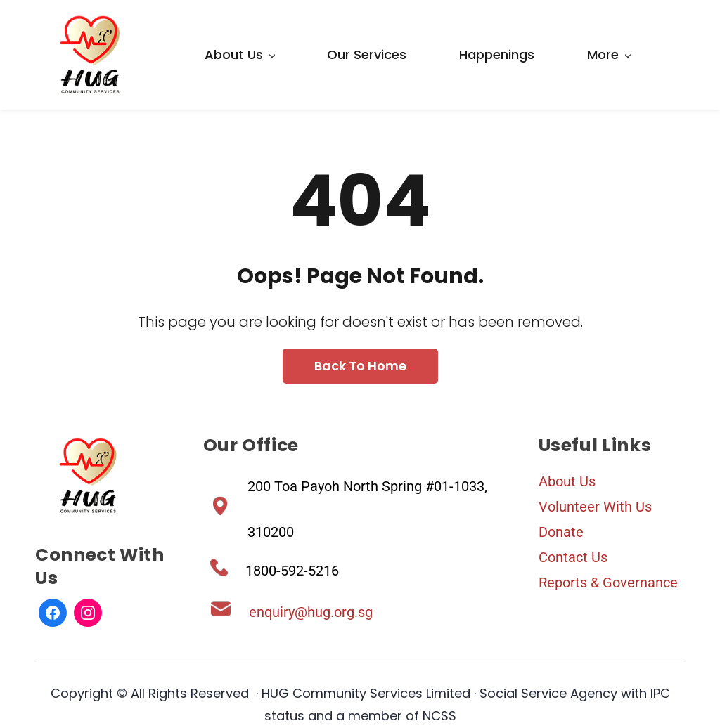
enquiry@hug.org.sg (311, 612)
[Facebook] (53, 613)
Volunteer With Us (595, 507)
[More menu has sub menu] (609, 55)
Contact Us (573, 557)
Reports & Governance (608, 583)
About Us (567, 481)
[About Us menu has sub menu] (239, 55)
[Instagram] (88, 613)
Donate (561, 532)
